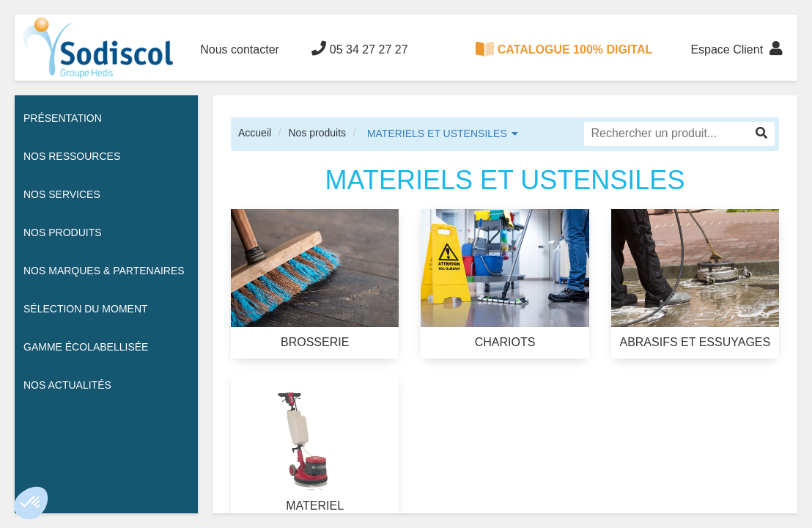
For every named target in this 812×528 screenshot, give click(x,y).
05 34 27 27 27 (359, 48)
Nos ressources (72, 156)
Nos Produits (63, 232)
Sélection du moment (86, 309)
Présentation (63, 118)
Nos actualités (67, 385)
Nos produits (317, 133)
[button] (31, 503)
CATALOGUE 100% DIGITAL (564, 49)
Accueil (255, 133)
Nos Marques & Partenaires (104, 271)
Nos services (62, 194)
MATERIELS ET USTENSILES (437, 133)
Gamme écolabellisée (86, 347)
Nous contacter (240, 49)
